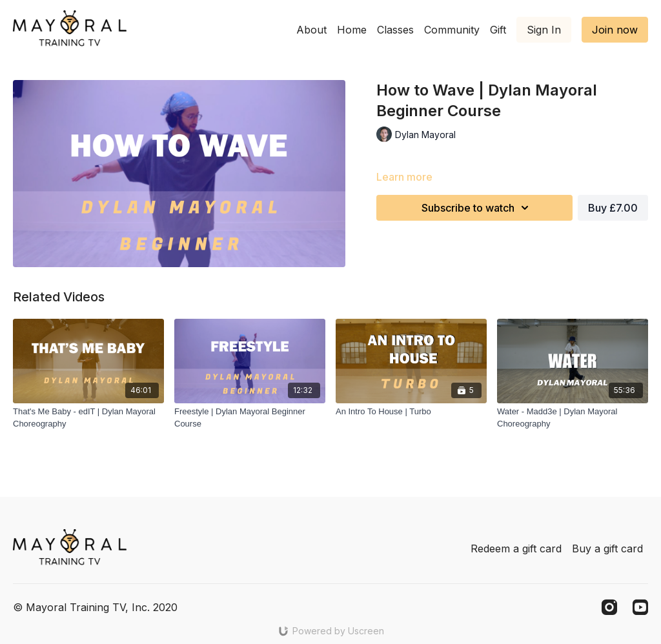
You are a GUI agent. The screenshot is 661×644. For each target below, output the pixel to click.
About (311, 30)
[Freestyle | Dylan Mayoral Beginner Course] (250, 418)
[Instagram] (609, 607)
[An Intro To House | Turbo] (411, 412)
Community (452, 30)
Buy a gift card (607, 548)
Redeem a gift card (516, 548)
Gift (498, 30)
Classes (395, 30)
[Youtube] (640, 607)
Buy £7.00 (613, 208)
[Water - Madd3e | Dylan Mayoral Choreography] (573, 418)
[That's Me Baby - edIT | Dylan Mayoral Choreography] (88, 418)
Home (352, 30)
